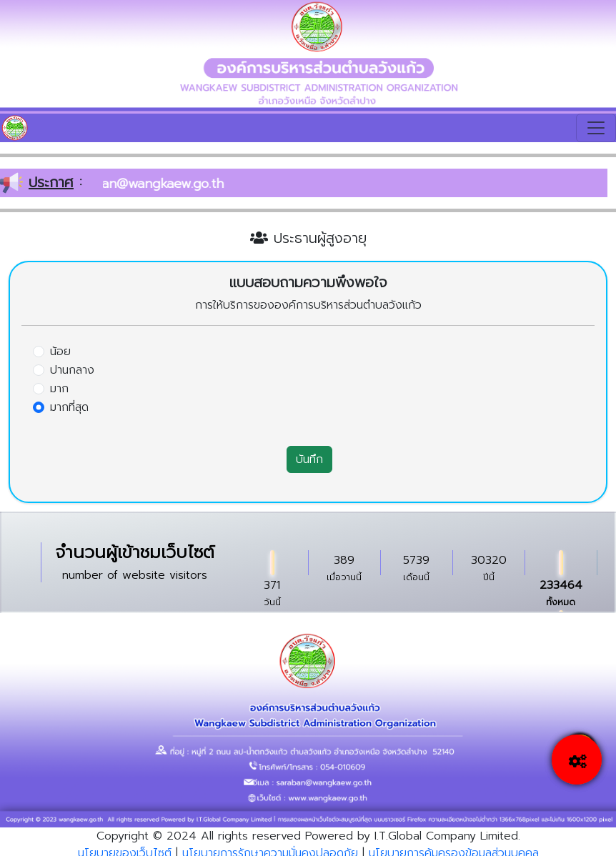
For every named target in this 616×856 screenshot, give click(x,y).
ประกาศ (51, 182)
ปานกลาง (72, 370)
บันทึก (309, 459)
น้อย (60, 352)
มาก (59, 389)
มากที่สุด (69, 407)
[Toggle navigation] (596, 128)
